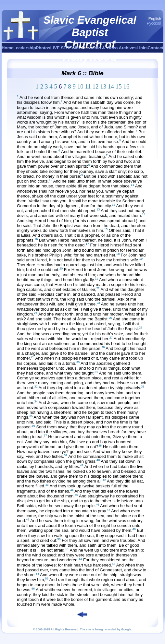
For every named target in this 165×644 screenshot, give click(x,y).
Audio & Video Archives (113, 48)
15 (119, 86)
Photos (43, 48)
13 (103, 86)
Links (142, 48)
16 (127, 86)
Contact (155, 48)
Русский (154, 23)
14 (111, 86)
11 (88, 86)
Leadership (25, 48)
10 (80, 86)
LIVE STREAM (64, 48)
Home (7, 48)
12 (96, 86)
